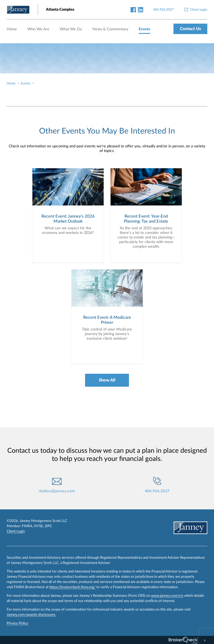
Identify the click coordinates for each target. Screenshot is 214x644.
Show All (107, 380)
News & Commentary (110, 29)
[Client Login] (196, 10)
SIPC (48, 526)
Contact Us (190, 29)
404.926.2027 (157, 491)
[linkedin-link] (141, 10)
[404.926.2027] (163, 10)
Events (145, 29)
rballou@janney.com (57, 491)
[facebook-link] (133, 10)
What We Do (71, 29)
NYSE (39, 526)
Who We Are (38, 29)
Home (12, 29)
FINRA (27, 526)
